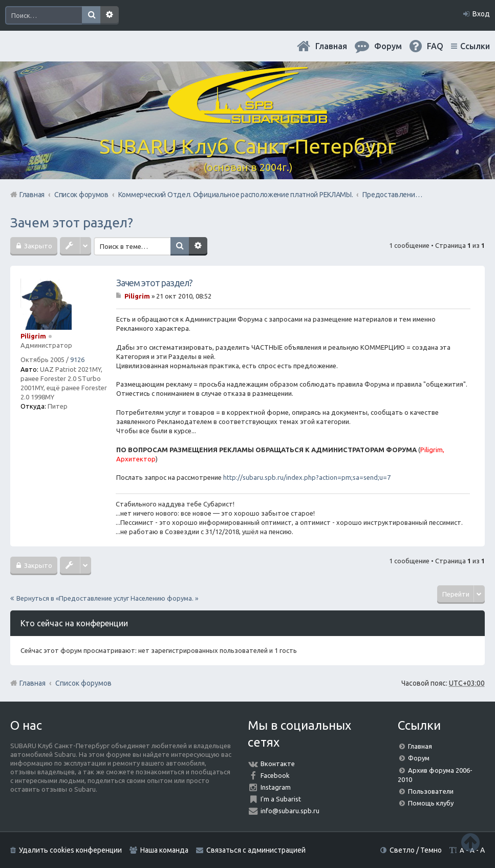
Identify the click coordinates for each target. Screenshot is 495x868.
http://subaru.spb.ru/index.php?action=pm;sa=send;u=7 (307, 477)
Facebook (275, 775)
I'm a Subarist (281, 799)
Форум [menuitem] (388, 46)
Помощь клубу (431, 803)
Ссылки (475, 46)
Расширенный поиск (110, 15)
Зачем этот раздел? (72, 223)
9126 (77, 359)
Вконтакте (278, 764)
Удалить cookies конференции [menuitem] (70, 850)
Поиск (91, 15)
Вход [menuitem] (481, 14)
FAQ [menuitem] (435, 46)
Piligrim (33, 336)
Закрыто (37, 246)
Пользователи (431, 791)
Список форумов (83, 683)
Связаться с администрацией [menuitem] (256, 850)
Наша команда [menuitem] (164, 850)
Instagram (276, 787)
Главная (331, 46)
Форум (419, 758)
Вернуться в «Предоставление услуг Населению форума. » (107, 598)
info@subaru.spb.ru (290, 811)
